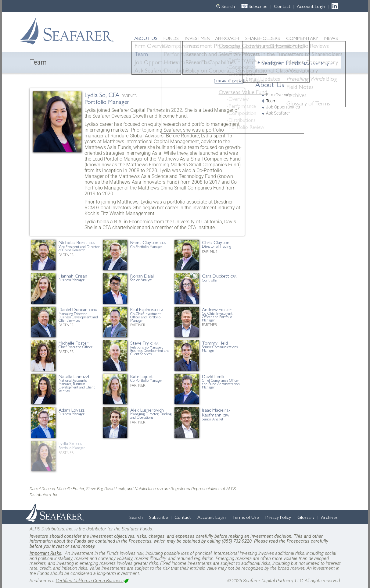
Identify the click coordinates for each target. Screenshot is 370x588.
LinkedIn (336, 6)
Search (228, 6)
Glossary (306, 517)
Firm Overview (279, 95)
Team (271, 101)
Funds (171, 38)
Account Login (311, 6)
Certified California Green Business (90, 581)
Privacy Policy (278, 517)
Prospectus (140, 541)
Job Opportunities (283, 107)
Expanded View (229, 81)
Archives (329, 517)
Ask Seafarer (278, 113)
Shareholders (263, 38)
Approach (212, 38)
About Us (270, 84)
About (146, 38)
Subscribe (258, 6)
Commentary (302, 38)
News (331, 38)
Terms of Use (246, 517)
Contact (282, 6)
